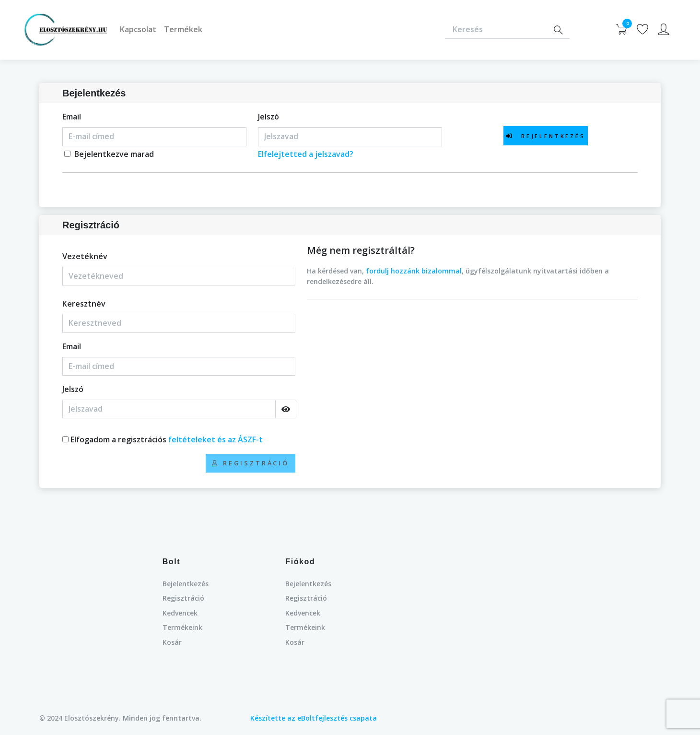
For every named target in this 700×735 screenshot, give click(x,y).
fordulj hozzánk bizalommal (414, 271)
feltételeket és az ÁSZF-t (216, 439)
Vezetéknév (85, 256)
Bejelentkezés (186, 584)
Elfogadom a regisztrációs (167, 439)
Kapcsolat (138, 29)
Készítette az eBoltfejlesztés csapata (314, 718)
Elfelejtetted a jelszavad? (306, 154)
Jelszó (268, 117)
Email (72, 117)
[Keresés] (496, 30)
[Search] (558, 30)
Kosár (172, 642)
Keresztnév (84, 304)
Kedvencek (180, 613)
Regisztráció (183, 598)
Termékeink (182, 627)
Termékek (183, 29)
